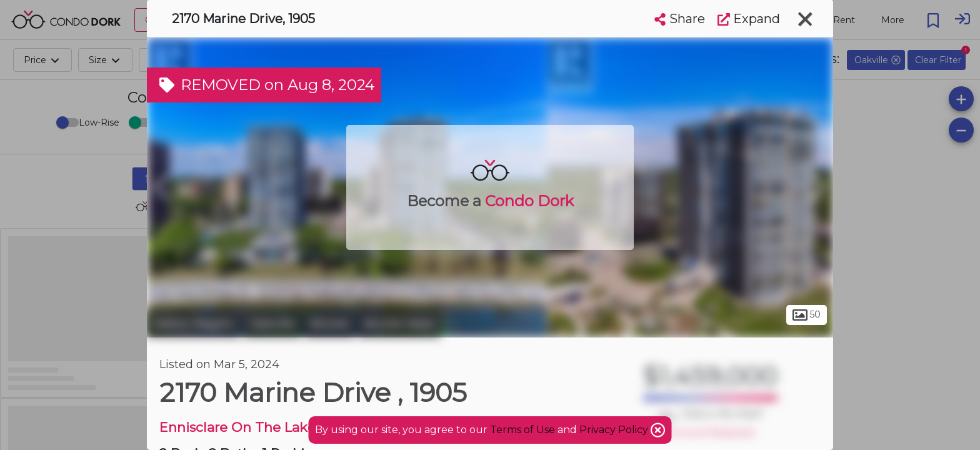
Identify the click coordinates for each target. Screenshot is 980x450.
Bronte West (399, 324)
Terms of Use (522, 430)
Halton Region (193, 324)
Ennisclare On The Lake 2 (243, 427)
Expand (749, 19)
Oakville (272, 324)
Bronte (330, 324)
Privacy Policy (615, 430)
